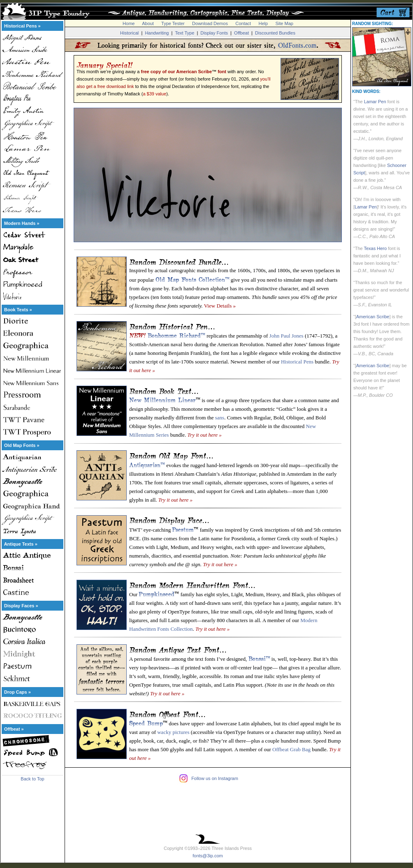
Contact (243, 23)
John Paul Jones (287, 336)
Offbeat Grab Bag (291, 749)
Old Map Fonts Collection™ (193, 279)
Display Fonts (214, 33)
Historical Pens (297, 362)
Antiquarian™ (147, 464)
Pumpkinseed (157, 593)
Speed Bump (146, 722)
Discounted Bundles (275, 33)
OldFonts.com (297, 45)
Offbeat (241, 33)
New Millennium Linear (162, 399)
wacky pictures (173, 732)
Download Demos (210, 23)
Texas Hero (375, 248)
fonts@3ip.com (208, 856)
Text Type (184, 33)
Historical (129, 33)
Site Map (284, 23)
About (148, 23)
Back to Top (32, 779)
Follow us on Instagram (215, 778)
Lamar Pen (375, 102)
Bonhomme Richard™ (176, 335)
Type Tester (173, 23)
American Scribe (373, 317)
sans (220, 418)
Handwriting (157, 33)
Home (129, 23)
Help (263, 23)
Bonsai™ (259, 658)
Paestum (183, 529)
